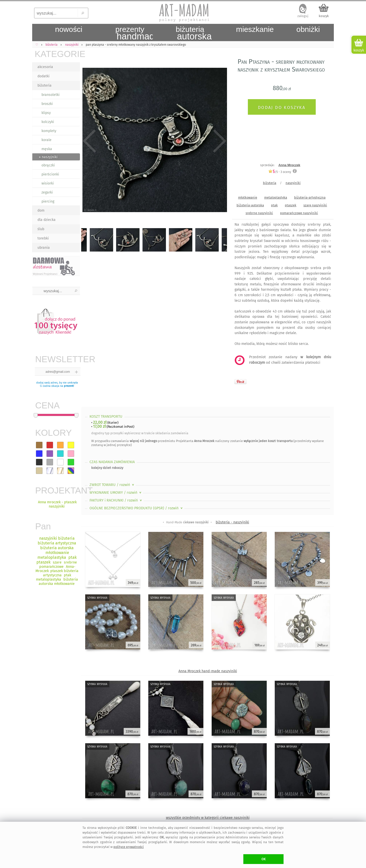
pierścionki (50, 174)
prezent (69, 386)
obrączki (48, 165)
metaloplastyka (276, 197)
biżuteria (44, 85)
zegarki (47, 192)
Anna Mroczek (289, 165)
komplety (49, 131)
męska (47, 149)
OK (264, 859)
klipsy (46, 113)
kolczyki (48, 122)
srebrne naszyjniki (259, 213)
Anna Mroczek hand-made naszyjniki (208, 671)
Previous (89, 141)
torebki (43, 238)
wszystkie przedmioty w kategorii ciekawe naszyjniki (208, 818)
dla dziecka (47, 220)
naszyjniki (293, 183)
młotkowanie (248, 197)
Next (219, 141)
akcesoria (45, 67)
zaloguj (303, 16)
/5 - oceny (280, 172)
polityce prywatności (129, 847)
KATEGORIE (57, 54)
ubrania (44, 248)
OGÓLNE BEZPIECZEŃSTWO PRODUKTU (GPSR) (136, 508)
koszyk (324, 16)
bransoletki (51, 95)
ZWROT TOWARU (112, 485)
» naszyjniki (48, 157)
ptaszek (291, 205)
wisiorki (48, 183)
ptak (274, 205)
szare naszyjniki (315, 205)
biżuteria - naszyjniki (232, 522)
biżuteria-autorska (250, 205)
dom (41, 210)
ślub (41, 229)
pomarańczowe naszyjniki (299, 213)
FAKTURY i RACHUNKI (116, 500)
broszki (47, 104)
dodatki (43, 76)
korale (47, 140)
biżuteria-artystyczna (310, 197)
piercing (48, 201)
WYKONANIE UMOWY (116, 493)
